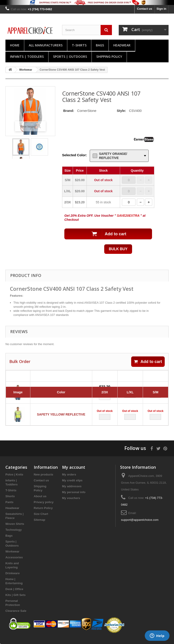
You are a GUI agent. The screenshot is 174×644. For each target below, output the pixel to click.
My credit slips (72, 487)
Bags (100, 45)
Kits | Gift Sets (16, 601)
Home (15, 45)
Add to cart (148, 362)
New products (43, 481)
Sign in (161, 9)
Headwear (122, 45)
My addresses (72, 493)
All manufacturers (46, 45)
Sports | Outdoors (70, 56)
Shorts (10, 503)
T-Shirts (79, 45)
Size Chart (41, 520)
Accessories (14, 564)
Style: (121, 111)
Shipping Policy (109, 56)
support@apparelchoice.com (140, 526)
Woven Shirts (15, 530)
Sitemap (40, 526)
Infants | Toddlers (27, 56)
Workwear (12, 558)
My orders (69, 481)
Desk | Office (14, 595)
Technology (14, 536)
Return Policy (43, 514)
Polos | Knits (14, 481)
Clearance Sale (16, 617)
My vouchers (71, 504)
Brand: (69, 111)
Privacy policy (44, 508)
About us (40, 503)
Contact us (144, 9)
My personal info (74, 499)
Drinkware (13, 580)
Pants (9, 508)
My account (74, 473)
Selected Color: (75, 155)
